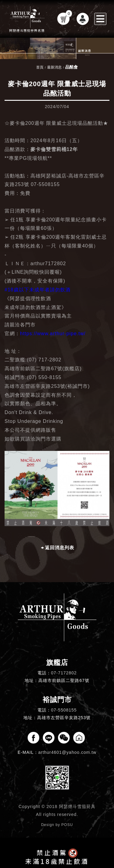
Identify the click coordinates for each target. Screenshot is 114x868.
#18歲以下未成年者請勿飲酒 (38, 290)
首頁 (40, 67)
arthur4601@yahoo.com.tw (67, 752)
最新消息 (54, 67)
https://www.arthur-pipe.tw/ (53, 334)
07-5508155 (64, 710)
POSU (67, 825)
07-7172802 (64, 673)
